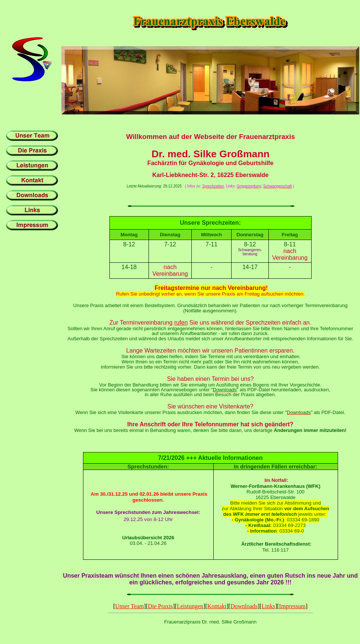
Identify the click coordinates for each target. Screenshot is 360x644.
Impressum (292, 606)
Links (268, 606)
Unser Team (129, 606)
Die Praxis (160, 606)
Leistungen (190, 606)
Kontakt (217, 606)
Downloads (244, 606)
